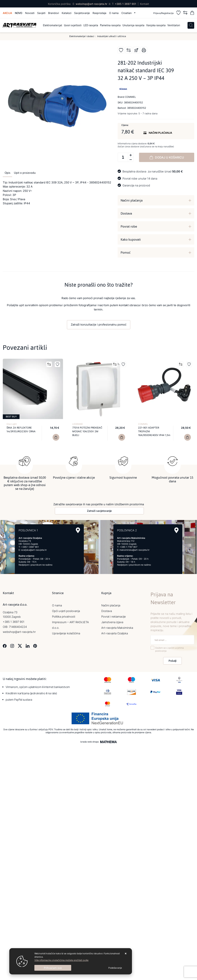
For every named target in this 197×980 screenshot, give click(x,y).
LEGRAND (78, 424)
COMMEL (143, 424)
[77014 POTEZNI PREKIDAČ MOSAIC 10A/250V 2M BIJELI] (122, 437)
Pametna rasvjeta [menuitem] (110, 25)
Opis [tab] (7, 173)
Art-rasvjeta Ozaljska (115, 633)
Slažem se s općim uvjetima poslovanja (169, 649)
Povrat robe (129, 226)
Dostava (126, 213)
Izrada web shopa (89, 742)
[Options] (115, 968)
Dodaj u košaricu (167, 157)
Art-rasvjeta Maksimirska (117, 628)
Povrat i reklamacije (114, 617)
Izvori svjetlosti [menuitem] (73, 25)
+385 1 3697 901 (126, 4)
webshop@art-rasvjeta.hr (91, 4)
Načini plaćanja (132, 200)
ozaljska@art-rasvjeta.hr (34, 550)
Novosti (30, 13)
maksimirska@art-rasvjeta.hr (134, 550)
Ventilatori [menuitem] (174, 25)
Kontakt (144, 4)
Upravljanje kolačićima (66, 633)
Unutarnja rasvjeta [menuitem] (133, 25)
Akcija (7, 13)
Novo (19, 13)
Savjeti (41, 13)
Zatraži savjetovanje (99, 511)
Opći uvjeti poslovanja (66, 611)
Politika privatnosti (64, 617)
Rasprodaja (99, 13)
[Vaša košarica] (192, 13)
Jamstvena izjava (112, 622)
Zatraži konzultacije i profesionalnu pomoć (99, 325)
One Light (12, 424)
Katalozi (67, 13)
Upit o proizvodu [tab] (25, 173)
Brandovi (54, 13)
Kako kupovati (131, 240)
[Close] (53, 968)
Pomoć (126, 253)
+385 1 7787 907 (129, 547)
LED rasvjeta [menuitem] (91, 25)
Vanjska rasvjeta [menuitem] (156, 25)
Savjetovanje (82, 13)
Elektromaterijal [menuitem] (53, 25)
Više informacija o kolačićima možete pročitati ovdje (61, 960)
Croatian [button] (127, 13)
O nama (114, 13)
